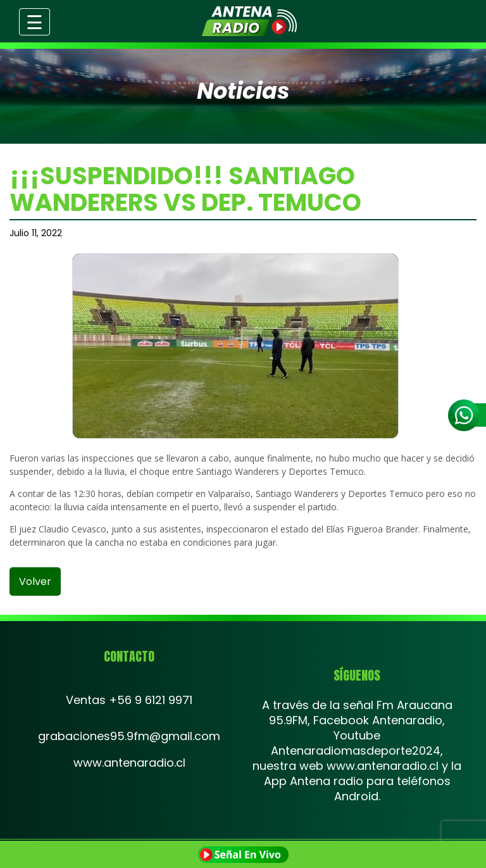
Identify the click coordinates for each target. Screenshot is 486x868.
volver (35, 582)
